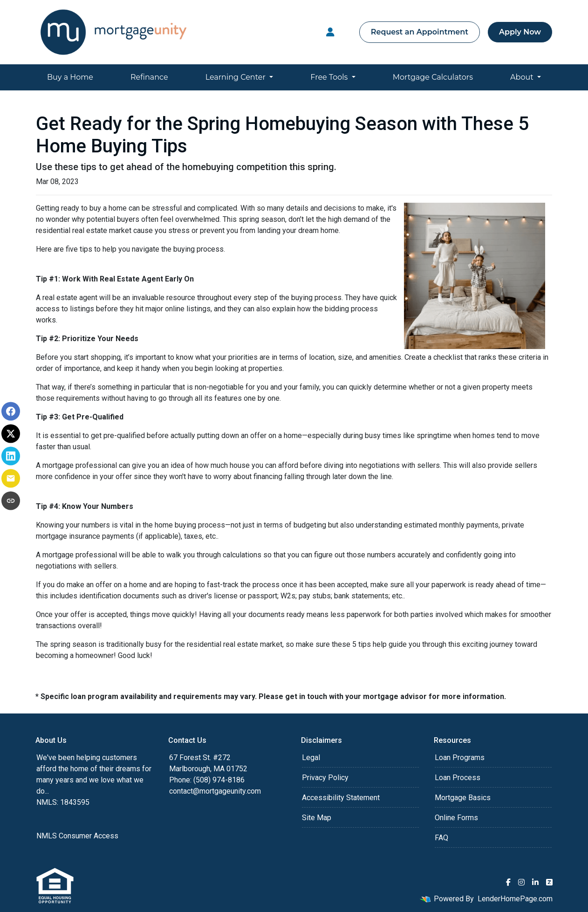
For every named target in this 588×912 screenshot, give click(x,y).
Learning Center (236, 77)
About (523, 77)
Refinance (149, 77)
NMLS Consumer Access (77, 836)
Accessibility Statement (341, 798)
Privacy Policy (325, 778)
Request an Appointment (420, 32)
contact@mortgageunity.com (215, 791)
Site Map (317, 818)
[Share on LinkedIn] (11, 456)
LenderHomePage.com (515, 899)
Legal (311, 758)
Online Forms (456, 818)
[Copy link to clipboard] (11, 501)
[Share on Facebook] (11, 411)
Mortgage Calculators (433, 77)
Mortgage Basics (463, 798)
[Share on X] (11, 434)
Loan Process (458, 778)
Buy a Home (70, 77)
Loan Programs (460, 758)
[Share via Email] (11, 479)
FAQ (441, 838)
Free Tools (330, 77)
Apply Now (520, 32)
